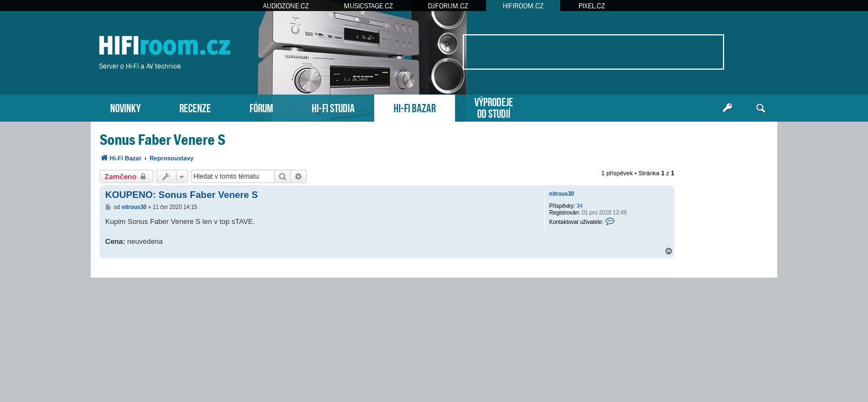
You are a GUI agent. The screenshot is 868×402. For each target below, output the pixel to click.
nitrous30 (562, 194)
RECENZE (195, 107)
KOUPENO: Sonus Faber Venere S (182, 195)
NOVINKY (125, 107)
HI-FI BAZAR (415, 107)
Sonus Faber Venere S (162, 140)
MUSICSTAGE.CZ (368, 6)
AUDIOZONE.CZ (286, 6)
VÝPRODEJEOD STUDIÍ (494, 107)
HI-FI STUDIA (333, 107)
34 (580, 206)
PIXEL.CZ (592, 6)
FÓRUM (261, 107)
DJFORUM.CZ (448, 6)
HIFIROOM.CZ (523, 6)
